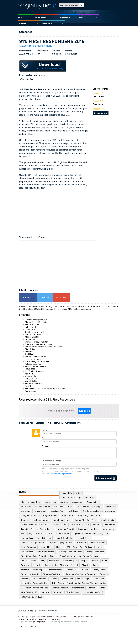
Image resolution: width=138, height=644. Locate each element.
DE (34, 617)
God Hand (30, 354)
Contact (34, 627)
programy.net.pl (39, 622)
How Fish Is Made (33, 359)
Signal (95, 565)
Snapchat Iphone (55, 570)
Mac (82, 17)
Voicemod (58, 592)
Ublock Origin (83, 579)
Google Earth (67, 515)
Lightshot (104, 533)
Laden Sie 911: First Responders (68, 306)
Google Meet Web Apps (86, 520)
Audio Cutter (92, 502)
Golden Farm (31, 329)
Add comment (105, 478)
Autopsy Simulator (33, 364)
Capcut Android (83, 507)
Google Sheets (107, 520)
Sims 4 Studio (31, 349)
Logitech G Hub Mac (64, 538)
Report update (101, 113)
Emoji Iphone (41, 511)
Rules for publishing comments (60, 474)
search (82, 5)
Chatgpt (98, 507)
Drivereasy (26, 511)
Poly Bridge (30, 369)
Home (21, 17)
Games (23, 24)
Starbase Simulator (33, 384)
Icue (87, 525)
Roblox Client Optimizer (36, 357)
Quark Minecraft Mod (34, 332)
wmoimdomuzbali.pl (28, 619)
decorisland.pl (44, 619)
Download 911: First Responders (34, 306)
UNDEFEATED (31, 379)
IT (31, 617)
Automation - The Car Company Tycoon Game (45, 389)
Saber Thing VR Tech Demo (37, 361)
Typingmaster (67, 579)
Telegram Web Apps (52, 574)
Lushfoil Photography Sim (36, 320)
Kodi (23, 533)
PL (18, 617)
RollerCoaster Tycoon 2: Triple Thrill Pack (43, 347)
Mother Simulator (33, 337)
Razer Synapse (70, 561)
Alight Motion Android (31, 502)
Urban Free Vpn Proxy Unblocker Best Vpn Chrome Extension (79, 583)
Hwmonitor (76, 525)
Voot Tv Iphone (73, 592)
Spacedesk (72, 570)
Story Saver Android (30, 574)
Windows (41, 17)
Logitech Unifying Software (61, 543)
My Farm (29, 352)
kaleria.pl (56, 619)
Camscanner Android (63, 507)
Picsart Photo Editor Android (33, 556)
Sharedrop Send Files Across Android (61, 565)
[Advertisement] (69, 213)
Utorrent (92, 588)
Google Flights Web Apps (89, 515)
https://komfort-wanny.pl (64, 617)
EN (22, 617)
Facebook (28, 297)
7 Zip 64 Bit (67, 493)
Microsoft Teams (97, 543)
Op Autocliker (27, 552)
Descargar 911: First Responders (72, 309)
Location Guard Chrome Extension (36, 538)
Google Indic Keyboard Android (35, 520)
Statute (27, 627)
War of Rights (31, 381)
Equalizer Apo (57, 511)
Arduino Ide (77, 502)
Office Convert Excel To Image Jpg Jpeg (84, 547)
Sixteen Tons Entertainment (35, 46)
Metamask (81, 543)
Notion (59, 547)
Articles (47, 24)
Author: (45, 430)
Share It (37, 565)
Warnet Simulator (33, 324)
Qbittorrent (54, 561)
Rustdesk (25, 565)
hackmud (29, 374)
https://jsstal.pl (49, 617)
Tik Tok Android (39, 579)
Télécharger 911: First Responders (103, 306)
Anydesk (64, 502)
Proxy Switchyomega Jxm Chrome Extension (79, 556)
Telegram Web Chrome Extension (81, 574)
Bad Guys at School (34, 334)
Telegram (104, 574)
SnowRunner (31, 391)
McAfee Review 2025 (93, 592)
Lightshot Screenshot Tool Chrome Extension (49, 533)
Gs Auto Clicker (60, 525)
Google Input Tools (62, 520)
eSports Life (31, 376)
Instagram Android (66, 529)
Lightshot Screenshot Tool (85, 533)
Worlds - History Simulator (36, 342)
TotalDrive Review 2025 (32, 597)
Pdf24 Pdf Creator (46, 552)
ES (25, 617)
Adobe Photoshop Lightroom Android (78, 497)
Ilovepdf (97, 525)
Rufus (105, 561)
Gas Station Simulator (34, 371)
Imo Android (111, 525)
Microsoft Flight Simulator (36, 322)
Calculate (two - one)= (51, 461)
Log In (84, 411)
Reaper (84, 561)
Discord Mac (111, 507)
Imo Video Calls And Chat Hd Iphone (37, 529)
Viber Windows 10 (29, 592)
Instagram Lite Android (88, 529)
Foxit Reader (73, 511)
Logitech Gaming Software (33, 543)
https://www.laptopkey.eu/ (84, 617)
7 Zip (78, 493)
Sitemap (21, 627)
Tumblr (54, 579)
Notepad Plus (46, 547)
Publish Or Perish (29, 561)
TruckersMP (30, 339)
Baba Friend (30, 327)
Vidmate (45, 592)
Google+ (61, 297)
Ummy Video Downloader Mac (34, 583)
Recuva (95, 561)
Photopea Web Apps (95, 552)
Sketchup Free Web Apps (32, 570)
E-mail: (45, 438)
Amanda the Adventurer (36, 366)
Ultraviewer (99, 579)
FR (28, 617)
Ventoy (103, 588)
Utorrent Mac (78, 588)
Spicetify (85, 570)
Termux (24, 579)
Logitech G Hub (84, 538)
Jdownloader (108, 529)
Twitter (45, 297)
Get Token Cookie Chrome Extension (99, 511)
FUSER (28, 386)
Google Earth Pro (50, 515)
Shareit (85, 565)
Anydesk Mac (50, 502)
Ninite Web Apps (28, 547)
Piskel (53, 556)
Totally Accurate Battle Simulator (39, 344)
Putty (43, 561)
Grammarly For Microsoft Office (35, 525)
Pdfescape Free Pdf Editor (70, 552)
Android (65, 17)
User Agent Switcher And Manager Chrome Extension (44, 588)
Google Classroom (29, 515)
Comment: (46, 446)
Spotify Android (100, 570)
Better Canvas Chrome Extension (35, 507)
